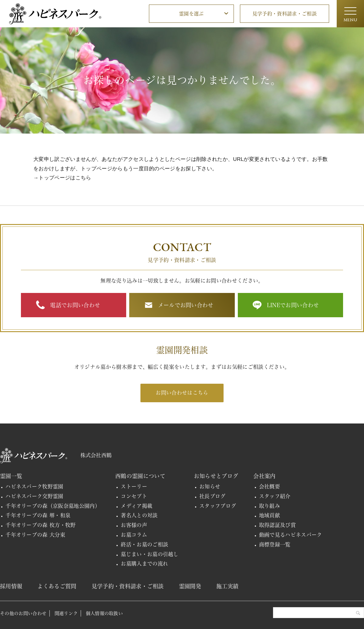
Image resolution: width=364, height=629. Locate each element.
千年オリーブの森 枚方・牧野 (41, 525)
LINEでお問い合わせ (293, 305)
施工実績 (227, 586)
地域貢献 (270, 515)
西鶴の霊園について (140, 476)
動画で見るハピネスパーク (291, 535)
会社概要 (270, 486)
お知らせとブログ (216, 476)
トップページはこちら (65, 178)
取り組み (270, 506)
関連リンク (66, 613)
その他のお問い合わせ (23, 613)
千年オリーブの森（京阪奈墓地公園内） (53, 506)
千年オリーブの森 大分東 (35, 535)
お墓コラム (134, 535)
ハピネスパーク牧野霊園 (34, 486)
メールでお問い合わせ (186, 305)
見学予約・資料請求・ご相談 (285, 14)
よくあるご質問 (57, 586)
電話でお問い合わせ (75, 305)
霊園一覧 (11, 476)
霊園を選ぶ (191, 14)
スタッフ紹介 (275, 496)
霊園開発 (190, 586)
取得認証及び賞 (277, 525)
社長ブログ (212, 496)
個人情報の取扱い (104, 613)
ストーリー (134, 486)
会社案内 (264, 476)
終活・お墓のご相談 (144, 544)
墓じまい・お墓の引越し (150, 554)
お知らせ (210, 486)
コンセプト (134, 496)
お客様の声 (134, 525)
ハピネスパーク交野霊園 (34, 496)
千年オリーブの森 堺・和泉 (38, 515)
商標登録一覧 (275, 544)
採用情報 (11, 586)
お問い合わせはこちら (182, 393)
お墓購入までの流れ (144, 564)
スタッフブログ (218, 506)
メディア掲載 (136, 506)
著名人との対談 (139, 515)
